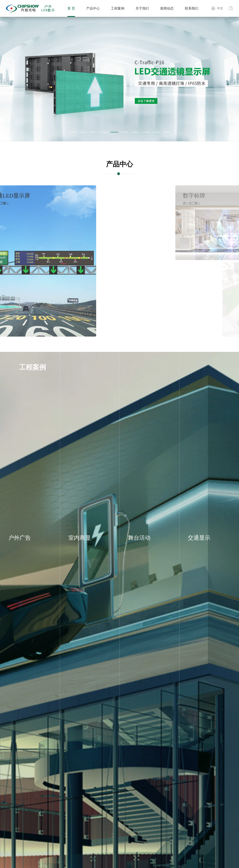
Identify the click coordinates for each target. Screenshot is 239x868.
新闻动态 (167, 8)
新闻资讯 (119, 859)
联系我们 (192, 8)
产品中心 (93, 8)
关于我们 (142, 8)
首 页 (71, 8)
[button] (72, 132)
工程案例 (118, 8)
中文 (220, 8)
